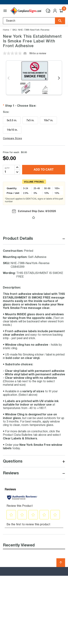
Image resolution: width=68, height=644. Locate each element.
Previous (9, 78)
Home (6, 30)
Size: (6, 112)
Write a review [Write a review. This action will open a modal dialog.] (38, 53)
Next (59, 78)
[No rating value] (13, 53)
